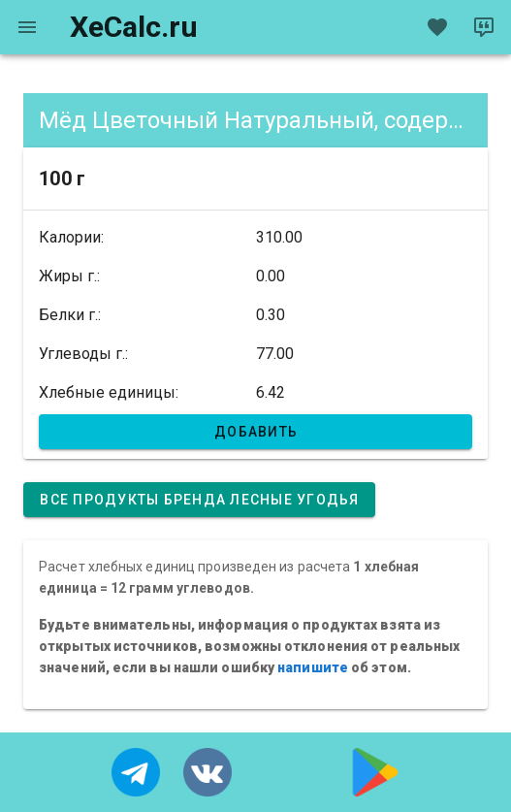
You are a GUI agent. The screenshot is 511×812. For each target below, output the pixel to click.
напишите (313, 667)
